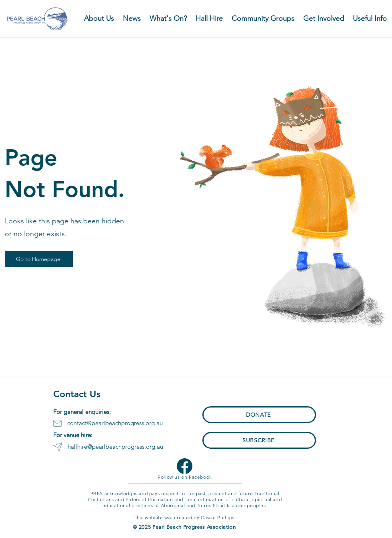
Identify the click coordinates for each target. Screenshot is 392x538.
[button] (168, 18)
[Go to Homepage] (39, 259)
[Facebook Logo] (185, 466)
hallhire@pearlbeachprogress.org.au (115, 447)
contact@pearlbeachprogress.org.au (115, 423)
